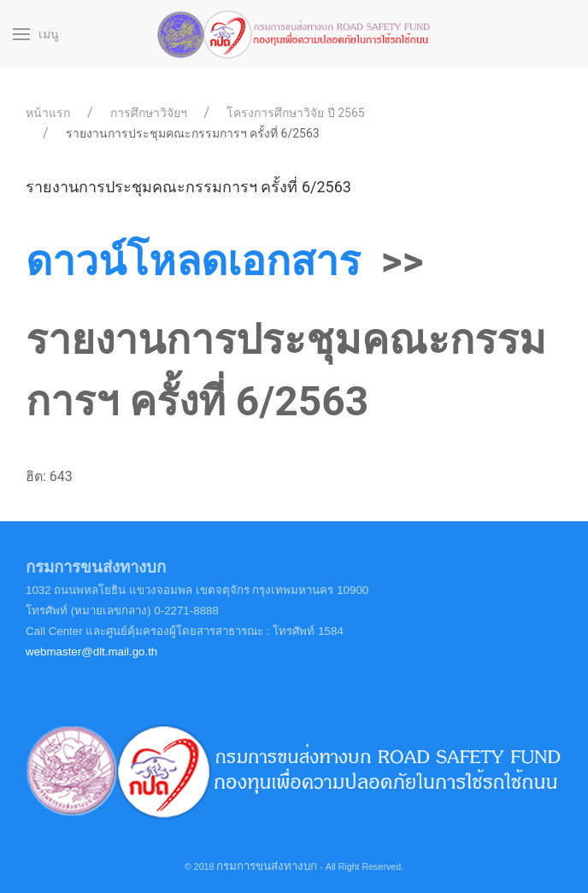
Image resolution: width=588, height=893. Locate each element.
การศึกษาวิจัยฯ (149, 113)
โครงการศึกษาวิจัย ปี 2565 (295, 113)
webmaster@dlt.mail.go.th (91, 652)
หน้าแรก (48, 113)
